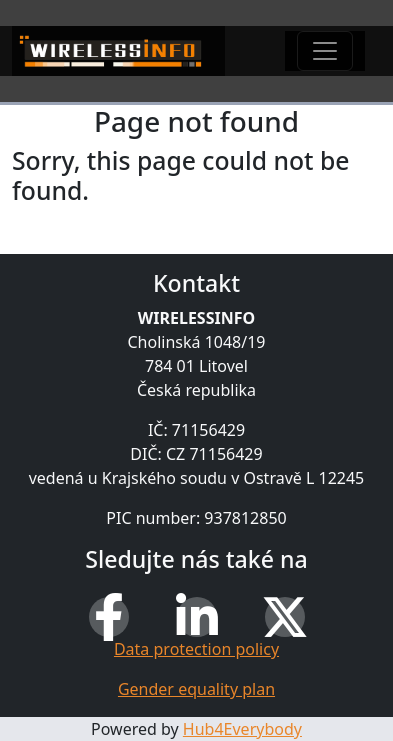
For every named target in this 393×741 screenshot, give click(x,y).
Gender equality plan (196, 689)
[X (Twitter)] (285, 617)
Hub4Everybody (242, 729)
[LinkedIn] (197, 617)
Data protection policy (196, 649)
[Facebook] (109, 617)
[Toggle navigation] (325, 51)
